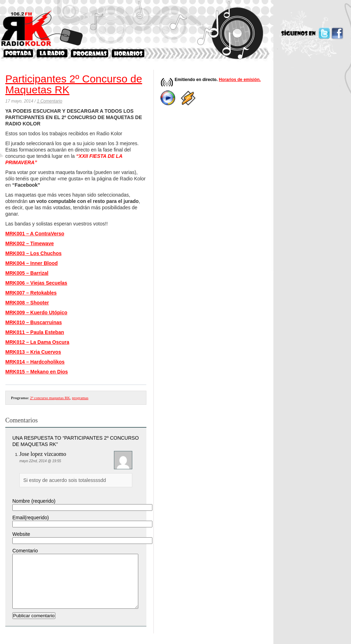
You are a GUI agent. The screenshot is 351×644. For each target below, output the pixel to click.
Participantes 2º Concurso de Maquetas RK (74, 84)
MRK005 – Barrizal (27, 273)
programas (80, 398)
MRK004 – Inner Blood (32, 263)
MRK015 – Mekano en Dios (37, 372)
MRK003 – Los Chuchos (33, 253)
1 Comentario (49, 101)
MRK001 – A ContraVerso (35, 234)
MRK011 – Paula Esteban (35, 332)
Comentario (25, 551)
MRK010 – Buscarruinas (34, 322)
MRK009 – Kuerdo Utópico (36, 312)
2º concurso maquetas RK (50, 398)
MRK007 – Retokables (31, 293)
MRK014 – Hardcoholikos (35, 362)
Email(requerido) (31, 518)
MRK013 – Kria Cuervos (33, 352)
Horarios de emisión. (240, 80)
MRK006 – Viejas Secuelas (36, 283)
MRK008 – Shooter (27, 303)
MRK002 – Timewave (29, 243)
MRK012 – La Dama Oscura (37, 342)
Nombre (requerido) (34, 501)
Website (21, 534)
